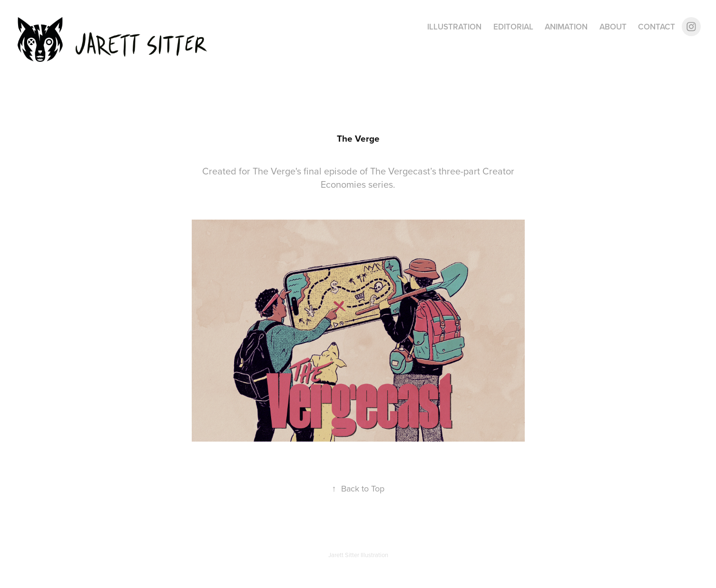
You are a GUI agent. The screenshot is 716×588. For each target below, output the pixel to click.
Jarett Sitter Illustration (358, 555)
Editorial (513, 27)
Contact (657, 27)
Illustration (454, 27)
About (613, 27)
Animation (566, 27)
